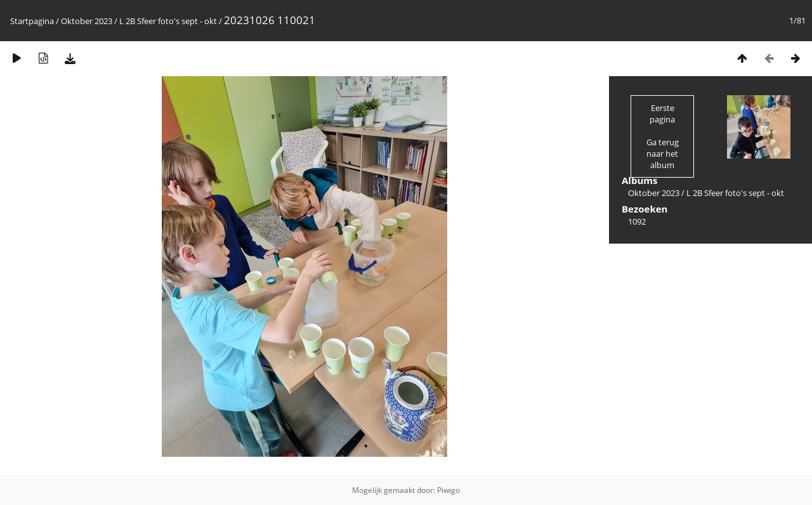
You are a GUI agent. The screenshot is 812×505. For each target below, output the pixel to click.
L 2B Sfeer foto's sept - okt (168, 21)
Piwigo (449, 490)
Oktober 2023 (87, 21)
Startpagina (32, 21)
